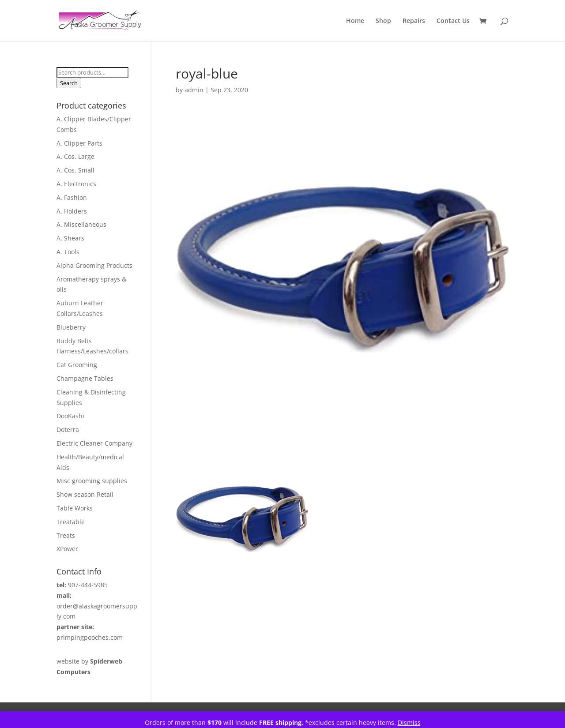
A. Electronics (76, 184)
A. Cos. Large (75, 156)
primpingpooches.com (90, 637)
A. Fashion (72, 197)
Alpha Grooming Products (94, 265)
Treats (66, 535)
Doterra (68, 430)
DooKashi (70, 416)
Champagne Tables (85, 378)
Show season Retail (85, 494)
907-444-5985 (88, 585)
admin (194, 90)
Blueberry (71, 327)
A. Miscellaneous (81, 224)
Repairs (414, 21)
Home (355, 21)
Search (69, 83)
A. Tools (68, 252)
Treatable (71, 522)
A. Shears (70, 238)
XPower (67, 549)
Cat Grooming (77, 365)
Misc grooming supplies (92, 481)
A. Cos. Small (75, 170)
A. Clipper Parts (79, 143)
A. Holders (72, 211)
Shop (383, 21)
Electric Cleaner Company (94, 443)
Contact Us (453, 21)
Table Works (75, 508)
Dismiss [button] (409, 722)
